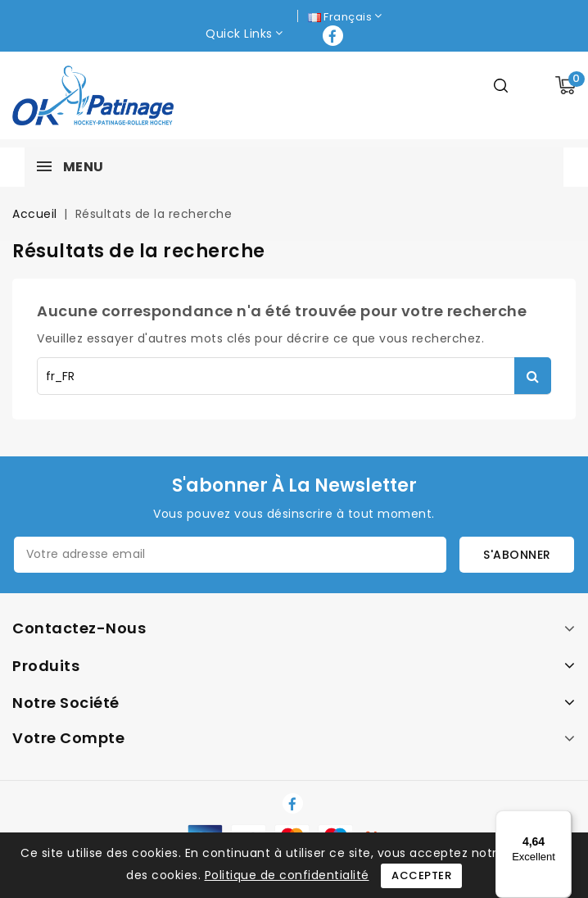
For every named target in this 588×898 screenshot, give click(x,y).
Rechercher (533, 376)
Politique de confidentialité (287, 875)
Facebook (335, 36)
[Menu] (562, 820)
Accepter (421, 875)
